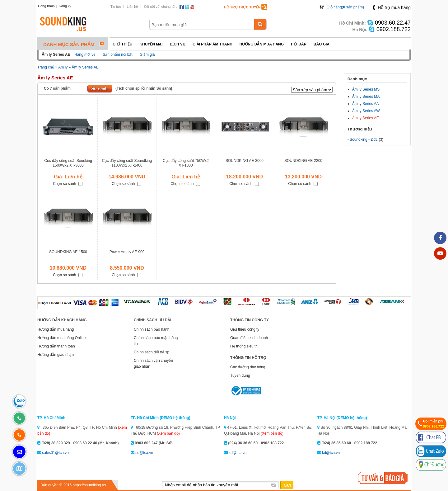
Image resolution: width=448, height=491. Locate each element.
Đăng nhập (46, 6)
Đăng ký (65, 6)
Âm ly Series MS (366, 89)
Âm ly (63, 67)
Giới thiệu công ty (245, 329)
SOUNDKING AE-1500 (68, 252)
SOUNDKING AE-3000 (245, 161)
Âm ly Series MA (366, 97)
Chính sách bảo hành (152, 329)
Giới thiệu (122, 44)
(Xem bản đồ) (168, 433)
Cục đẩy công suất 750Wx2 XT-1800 (186, 163)
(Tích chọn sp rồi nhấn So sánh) (144, 88)
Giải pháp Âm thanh (212, 44)
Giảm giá (147, 54)
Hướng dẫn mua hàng (262, 44)
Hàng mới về (85, 54)
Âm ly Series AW (366, 111)
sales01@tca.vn (55, 453)
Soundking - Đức (364, 139)
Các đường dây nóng (248, 367)
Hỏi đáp (299, 44)
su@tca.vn (144, 453)
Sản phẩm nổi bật (117, 54)
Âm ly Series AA (366, 104)
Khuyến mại (151, 44)
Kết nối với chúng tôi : (160, 7)
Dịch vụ (178, 44)
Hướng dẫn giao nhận (56, 355)
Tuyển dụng (240, 375)
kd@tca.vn (238, 453)
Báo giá (322, 44)
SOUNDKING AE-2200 (303, 161)
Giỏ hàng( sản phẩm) (345, 7)
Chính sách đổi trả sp (152, 352)
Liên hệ (132, 7)
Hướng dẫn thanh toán (56, 346)
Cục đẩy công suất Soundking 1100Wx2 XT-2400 (127, 163)
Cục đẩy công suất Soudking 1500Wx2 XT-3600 (68, 163)
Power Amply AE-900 (127, 252)
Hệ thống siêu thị (244, 346)
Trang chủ (46, 67)
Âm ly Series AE (85, 67)
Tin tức (116, 7)
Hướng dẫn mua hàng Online (61, 338)
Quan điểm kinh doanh (249, 338)
